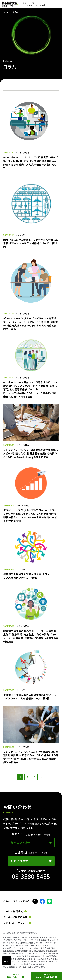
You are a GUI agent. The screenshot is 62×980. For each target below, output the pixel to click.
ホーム (6, 12)
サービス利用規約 (13, 911)
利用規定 (21, 933)
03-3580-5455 (31, 876)
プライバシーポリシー (15, 923)
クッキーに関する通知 (15, 917)
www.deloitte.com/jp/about (17, 967)
